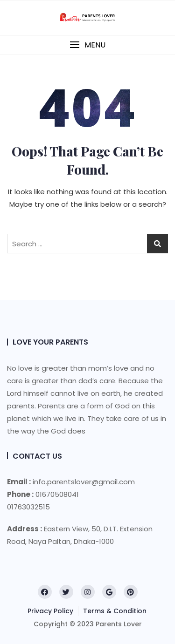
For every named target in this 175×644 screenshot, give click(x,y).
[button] (87, 45)
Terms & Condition (115, 611)
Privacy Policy (50, 611)
